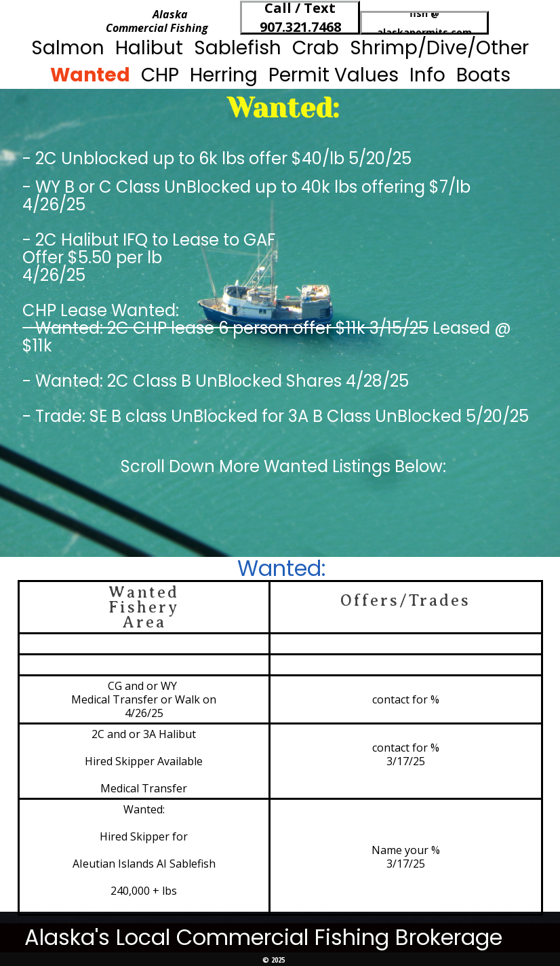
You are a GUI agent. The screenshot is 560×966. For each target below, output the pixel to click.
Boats (483, 75)
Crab (316, 48)
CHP (160, 75)
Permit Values (334, 75)
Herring (224, 75)
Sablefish (238, 48)
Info (427, 75)
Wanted (90, 75)
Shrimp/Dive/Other (439, 48)
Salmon (68, 48)
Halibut (149, 48)
